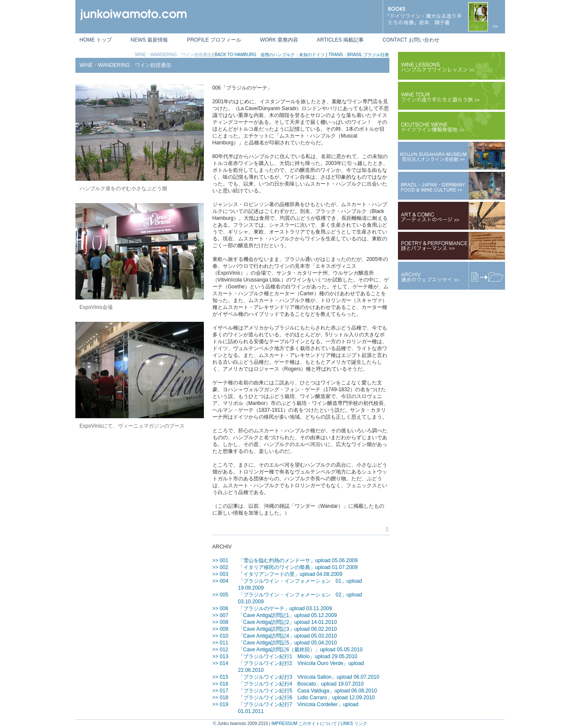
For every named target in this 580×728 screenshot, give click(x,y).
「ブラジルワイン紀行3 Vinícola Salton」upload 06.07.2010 (309, 677)
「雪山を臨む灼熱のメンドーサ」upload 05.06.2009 (298, 560)
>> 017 (220, 691)
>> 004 (220, 581)
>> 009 (220, 629)
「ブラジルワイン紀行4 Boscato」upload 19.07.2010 (301, 684)
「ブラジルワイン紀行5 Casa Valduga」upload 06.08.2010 (308, 691)
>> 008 (220, 622)
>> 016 (220, 684)
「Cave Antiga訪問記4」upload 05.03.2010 (288, 636)
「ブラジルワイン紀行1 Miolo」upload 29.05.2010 (298, 656)
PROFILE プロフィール (214, 40)
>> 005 (220, 595)
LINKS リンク (354, 724)
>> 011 (220, 643)
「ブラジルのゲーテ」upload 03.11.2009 (285, 608)
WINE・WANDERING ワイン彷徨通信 (173, 55)
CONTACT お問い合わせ (411, 40)
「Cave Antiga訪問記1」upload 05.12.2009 (288, 615)
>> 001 (220, 560)
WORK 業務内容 (279, 40)
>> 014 (220, 663)
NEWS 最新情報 (149, 40)
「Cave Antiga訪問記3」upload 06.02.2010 (288, 629)
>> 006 (220, 608)
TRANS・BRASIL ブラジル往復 (359, 55)
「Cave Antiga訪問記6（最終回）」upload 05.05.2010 (300, 650)
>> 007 (220, 615)
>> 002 (220, 567)
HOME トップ (96, 40)
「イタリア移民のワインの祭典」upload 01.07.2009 (298, 567)
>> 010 (220, 636)
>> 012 (220, 650)
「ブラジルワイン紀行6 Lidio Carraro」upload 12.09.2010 (306, 698)
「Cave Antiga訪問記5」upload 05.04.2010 (288, 643)
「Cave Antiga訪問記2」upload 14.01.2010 (288, 622)
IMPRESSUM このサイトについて (304, 724)
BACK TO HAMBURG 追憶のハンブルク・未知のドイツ (270, 55)
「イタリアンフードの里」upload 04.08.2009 (290, 574)
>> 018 (220, 698)
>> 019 (220, 704)
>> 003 (220, 574)
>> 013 (220, 656)
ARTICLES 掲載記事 (341, 40)
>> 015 (220, 677)
